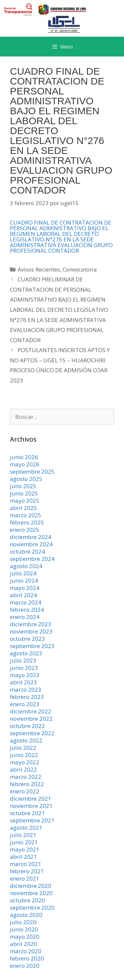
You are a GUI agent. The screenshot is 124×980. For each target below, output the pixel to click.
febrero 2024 (27, 610)
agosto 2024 (26, 566)
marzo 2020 (26, 951)
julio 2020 (23, 922)
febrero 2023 (27, 697)
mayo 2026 (25, 464)
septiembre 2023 (32, 646)
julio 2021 (23, 835)
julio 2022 (23, 748)
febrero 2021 (27, 871)
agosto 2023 (26, 653)
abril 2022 (23, 769)
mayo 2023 (25, 675)
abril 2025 (23, 508)
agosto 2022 (26, 740)
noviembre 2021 (31, 806)
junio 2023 (24, 668)
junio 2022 (24, 755)
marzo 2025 (26, 515)
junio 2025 (24, 493)
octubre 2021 (27, 813)
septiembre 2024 (32, 559)
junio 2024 (24, 581)
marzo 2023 (26, 690)
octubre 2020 (27, 900)
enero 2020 (25, 966)
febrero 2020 (27, 958)
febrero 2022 (27, 784)
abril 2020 (23, 944)
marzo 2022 (26, 777)
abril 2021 (23, 857)
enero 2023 (25, 704)
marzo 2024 (26, 602)
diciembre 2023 (31, 624)
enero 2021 (25, 878)
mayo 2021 (25, 849)
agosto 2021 (26, 828)
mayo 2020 (25, 937)
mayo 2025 (25, 501)
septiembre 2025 (32, 472)
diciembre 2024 (31, 537)
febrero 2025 (27, 522)
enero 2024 (25, 617)
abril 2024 (23, 595)
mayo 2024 (25, 588)
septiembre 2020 (32, 907)
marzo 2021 (26, 864)
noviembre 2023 (31, 631)
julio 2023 (23, 660)
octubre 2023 (27, 639)
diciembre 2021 (31, 799)
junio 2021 (24, 842)
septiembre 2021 (32, 820)
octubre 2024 (27, 551)
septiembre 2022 (32, 733)
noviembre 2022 (31, 719)
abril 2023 (23, 682)
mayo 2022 (25, 762)
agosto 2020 (26, 915)
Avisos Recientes (39, 269)
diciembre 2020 (31, 886)
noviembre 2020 (31, 893)
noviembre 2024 (31, 544)
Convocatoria (80, 269)
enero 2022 (25, 791)
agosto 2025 (26, 479)
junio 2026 (24, 457)
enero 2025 (25, 530)
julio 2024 (23, 573)
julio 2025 (23, 486)
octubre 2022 (27, 726)
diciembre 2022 (31, 711)
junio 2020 (24, 929)
